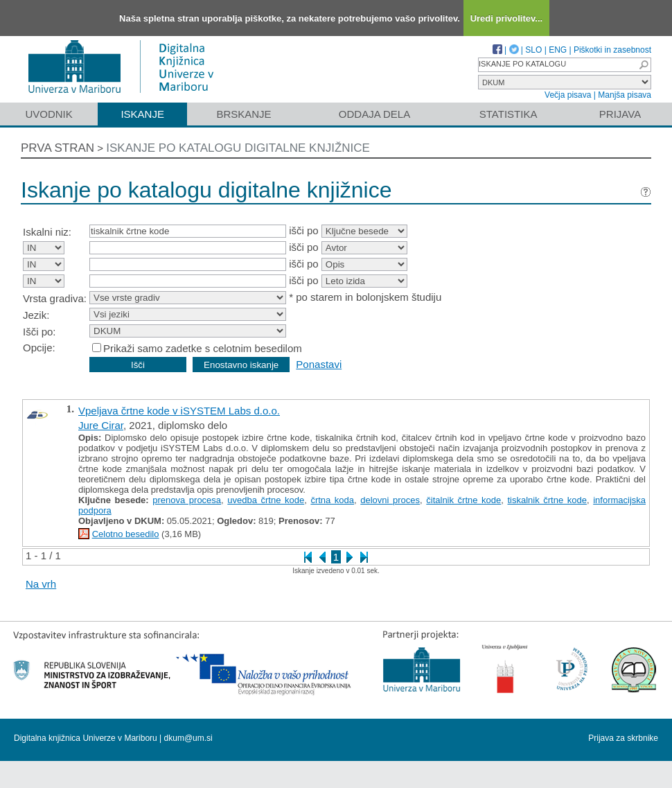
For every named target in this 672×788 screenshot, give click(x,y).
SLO (533, 50)
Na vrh (41, 584)
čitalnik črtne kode (463, 500)
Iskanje (142, 114)
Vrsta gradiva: (55, 298)
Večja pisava (568, 95)
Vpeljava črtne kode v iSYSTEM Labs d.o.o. (179, 411)
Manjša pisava (625, 95)
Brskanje (244, 114)
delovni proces (390, 500)
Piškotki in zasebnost (612, 50)
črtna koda (332, 500)
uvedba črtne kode (266, 500)
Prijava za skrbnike (623, 738)
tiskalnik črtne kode (547, 500)
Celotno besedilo (126, 534)
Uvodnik (48, 114)
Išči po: (39, 332)
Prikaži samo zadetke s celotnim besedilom (203, 348)
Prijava (620, 114)
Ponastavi (319, 364)
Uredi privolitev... (507, 18)
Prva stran (58, 148)
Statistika (509, 114)
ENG (558, 50)
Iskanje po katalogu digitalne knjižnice (238, 148)
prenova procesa (187, 500)
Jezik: (36, 315)
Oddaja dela (374, 114)
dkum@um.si (188, 738)
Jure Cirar (101, 425)
